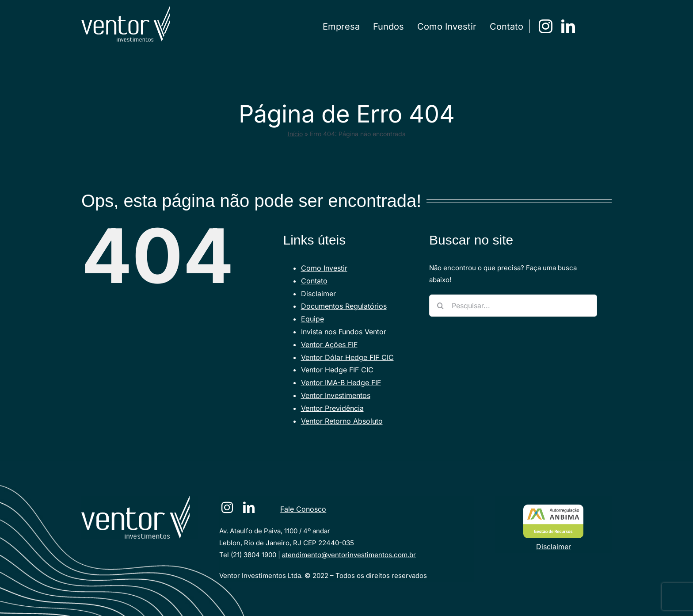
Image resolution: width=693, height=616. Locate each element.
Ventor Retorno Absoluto (342, 421)
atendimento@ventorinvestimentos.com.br (349, 555)
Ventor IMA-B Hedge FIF (341, 383)
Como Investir (324, 268)
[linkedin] (568, 26)
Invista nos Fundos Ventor (344, 332)
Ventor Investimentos (336, 395)
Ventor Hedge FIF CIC (337, 370)
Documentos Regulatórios (344, 306)
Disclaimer (318, 294)
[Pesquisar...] (513, 306)
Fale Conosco (303, 509)
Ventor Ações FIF (329, 344)
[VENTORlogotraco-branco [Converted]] (135, 499)
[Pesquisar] (440, 306)
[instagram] (546, 26)
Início (295, 134)
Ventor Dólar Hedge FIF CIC (347, 357)
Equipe (312, 319)
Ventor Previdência (332, 408)
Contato (314, 281)
